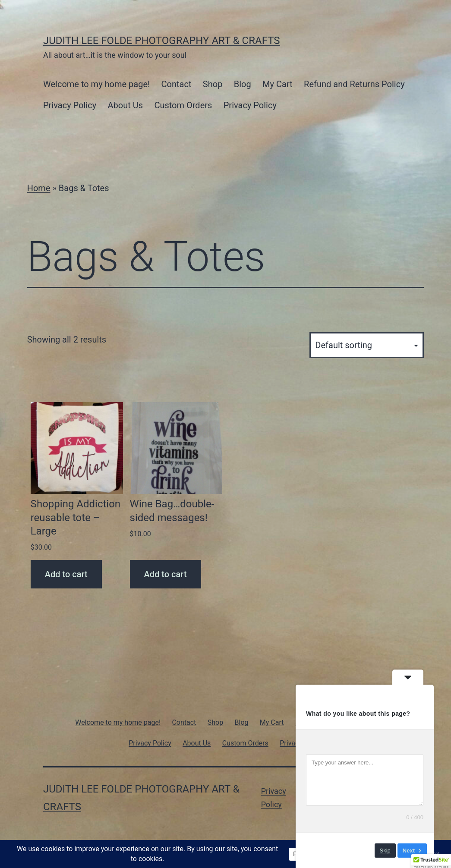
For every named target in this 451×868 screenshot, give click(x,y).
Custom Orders (183, 105)
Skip (385, 851)
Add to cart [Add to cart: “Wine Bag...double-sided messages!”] (166, 574)
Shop (213, 84)
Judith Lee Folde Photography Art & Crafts (162, 41)
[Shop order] (367, 345)
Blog (243, 84)
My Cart (278, 84)
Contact (177, 84)
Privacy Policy (70, 105)
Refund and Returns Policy (354, 84)
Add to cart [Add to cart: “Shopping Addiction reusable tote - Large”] (66, 574)
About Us (126, 105)
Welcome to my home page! (96, 84)
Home (39, 188)
